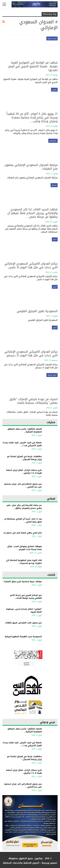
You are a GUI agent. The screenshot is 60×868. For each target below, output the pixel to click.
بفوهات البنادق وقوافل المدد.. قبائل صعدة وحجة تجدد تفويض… (24, 548)
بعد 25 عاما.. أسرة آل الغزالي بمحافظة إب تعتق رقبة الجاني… (23, 520)
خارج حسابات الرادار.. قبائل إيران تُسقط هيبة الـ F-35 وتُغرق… (24, 472)
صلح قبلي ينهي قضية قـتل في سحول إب (22, 533)
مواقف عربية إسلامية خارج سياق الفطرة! (23, 582)
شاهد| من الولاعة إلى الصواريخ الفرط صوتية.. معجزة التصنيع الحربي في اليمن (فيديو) (33, 66)
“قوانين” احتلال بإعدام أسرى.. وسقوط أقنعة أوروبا (24, 610)
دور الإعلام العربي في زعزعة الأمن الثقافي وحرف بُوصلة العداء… (26, 597)
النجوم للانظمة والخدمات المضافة (21, 863)
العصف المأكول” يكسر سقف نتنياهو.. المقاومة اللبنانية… (24, 430)
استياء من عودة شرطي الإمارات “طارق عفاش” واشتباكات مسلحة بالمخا (33, 401)
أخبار (55, 239)
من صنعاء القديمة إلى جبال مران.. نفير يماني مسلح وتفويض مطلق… (24, 507)
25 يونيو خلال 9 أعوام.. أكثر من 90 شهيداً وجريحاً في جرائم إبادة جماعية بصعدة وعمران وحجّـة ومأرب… (32, 117)
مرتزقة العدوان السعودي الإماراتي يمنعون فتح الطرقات (31, 167)
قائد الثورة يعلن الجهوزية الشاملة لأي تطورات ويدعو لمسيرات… (24, 562)
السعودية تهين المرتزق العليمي (37, 311)
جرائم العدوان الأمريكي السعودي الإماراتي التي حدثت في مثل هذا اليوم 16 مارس (31, 265)
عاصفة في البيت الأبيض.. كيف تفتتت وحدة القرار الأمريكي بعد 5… (22, 444)
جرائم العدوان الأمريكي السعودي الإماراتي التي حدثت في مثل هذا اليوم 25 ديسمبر (31, 354)
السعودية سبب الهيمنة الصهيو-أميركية (23, 637)
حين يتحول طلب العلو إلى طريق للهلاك (23, 623)
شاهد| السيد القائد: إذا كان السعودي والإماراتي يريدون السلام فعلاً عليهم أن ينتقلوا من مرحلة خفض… (32, 213)
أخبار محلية (52, 38)
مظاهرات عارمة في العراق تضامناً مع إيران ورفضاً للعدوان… (24, 458)
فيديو (54, 185)
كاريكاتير (53, 141)
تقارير (54, 90)
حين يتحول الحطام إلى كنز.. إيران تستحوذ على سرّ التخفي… (23, 485)
